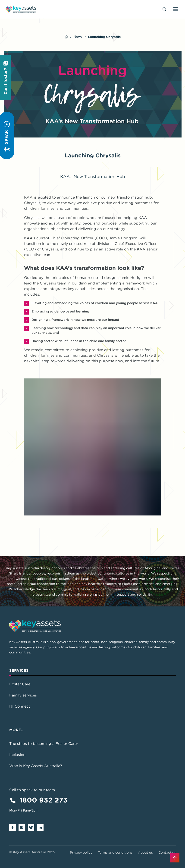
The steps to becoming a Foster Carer (44, 743)
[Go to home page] (21, 9)
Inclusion (17, 755)
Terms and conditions (115, 852)
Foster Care (20, 684)
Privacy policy (81, 852)
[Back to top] (175, 858)
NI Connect (20, 706)
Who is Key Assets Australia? (36, 766)
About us (145, 852)
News (78, 37)
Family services (23, 695)
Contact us (167, 852)
